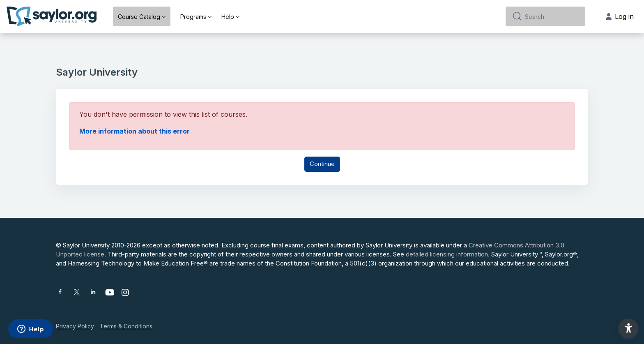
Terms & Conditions (126, 326)
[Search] (552, 16)
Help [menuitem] (228, 17)
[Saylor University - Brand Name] (52, 16)
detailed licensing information (447, 254)
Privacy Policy (75, 326)
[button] (628, 328)
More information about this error (135, 131)
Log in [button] (620, 16)
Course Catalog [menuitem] (139, 17)
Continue (322, 164)
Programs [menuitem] (193, 17)
